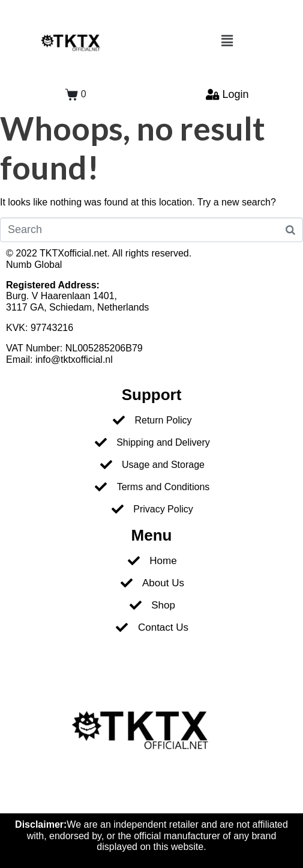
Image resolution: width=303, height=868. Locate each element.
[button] (227, 41)
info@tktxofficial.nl (74, 360)
